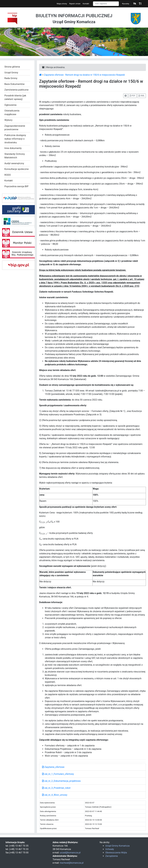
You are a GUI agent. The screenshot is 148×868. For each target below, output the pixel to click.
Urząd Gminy (11, 72)
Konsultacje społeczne (16, 169)
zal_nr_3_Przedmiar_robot (56, 788)
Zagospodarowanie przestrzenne (15, 128)
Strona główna (12, 67)
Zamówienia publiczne (16, 90)
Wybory (8, 120)
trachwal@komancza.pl (72, 863)
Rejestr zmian (75, 4)
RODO (8, 175)
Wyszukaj (125, 4)
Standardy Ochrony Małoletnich (15, 156)
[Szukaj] (106, 4)
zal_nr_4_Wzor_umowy (55, 795)
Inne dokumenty (13, 148)
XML (142, 96)
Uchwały (110, 849)
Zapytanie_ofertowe (53, 767)
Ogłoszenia (10, 105)
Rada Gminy (11, 78)
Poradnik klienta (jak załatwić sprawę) (15, 97)
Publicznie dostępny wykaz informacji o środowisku (15, 139)
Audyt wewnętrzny (14, 163)
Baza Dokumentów (15, 84)
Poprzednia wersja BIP (16, 186)
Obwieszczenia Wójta (116, 853)
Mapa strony (62, 4)
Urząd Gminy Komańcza (117, 846)
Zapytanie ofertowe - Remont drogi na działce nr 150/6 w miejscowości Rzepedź (85, 75)
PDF (133, 96)
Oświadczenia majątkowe (12, 112)
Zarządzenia (112, 856)
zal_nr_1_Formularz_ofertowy (58, 774)
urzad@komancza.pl (70, 853)
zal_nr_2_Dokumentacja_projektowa (61, 781)
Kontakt (86, 4)
